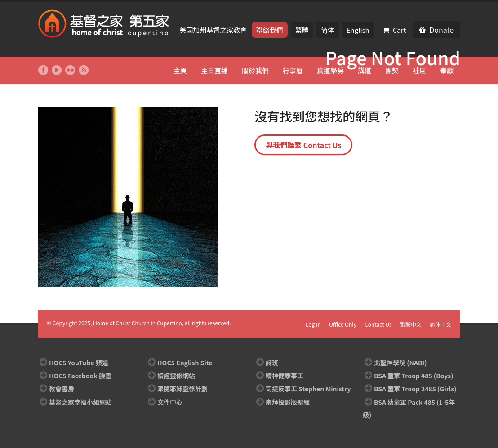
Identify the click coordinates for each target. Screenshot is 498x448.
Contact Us (378, 324)
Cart (395, 30)
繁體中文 (411, 324)
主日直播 (214, 70)
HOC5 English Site (185, 363)
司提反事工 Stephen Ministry (308, 389)
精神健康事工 (285, 376)
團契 (392, 70)
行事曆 (293, 70)
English (358, 30)
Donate (436, 30)
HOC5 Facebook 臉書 (80, 376)
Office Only (343, 324)
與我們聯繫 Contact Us (303, 145)
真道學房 (330, 70)
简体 (328, 30)
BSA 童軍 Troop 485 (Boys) (414, 376)
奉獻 (447, 70)
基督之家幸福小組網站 (80, 402)
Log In (313, 324)
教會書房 (62, 389)
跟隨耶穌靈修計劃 (182, 389)
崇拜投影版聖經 (288, 402)
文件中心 (170, 402)
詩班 (272, 363)
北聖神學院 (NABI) (400, 363)
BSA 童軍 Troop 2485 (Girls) (415, 389)
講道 (365, 70)
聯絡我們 (270, 30)
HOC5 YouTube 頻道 (79, 363)
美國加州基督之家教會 (214, 30)
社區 (419, 70)
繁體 (302, 30)
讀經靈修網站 (176, 376)
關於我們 (255, 70)
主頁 (180, 70)
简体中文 (440, 324)
